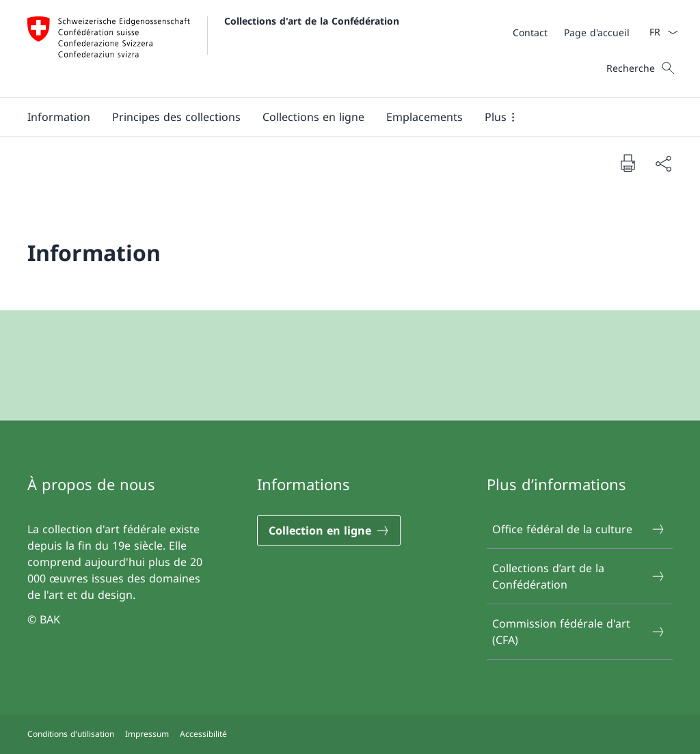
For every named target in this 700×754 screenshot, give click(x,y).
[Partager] (663, 163)
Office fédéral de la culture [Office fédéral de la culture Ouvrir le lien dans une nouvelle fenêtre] (579, 529)
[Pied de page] (350, 734)
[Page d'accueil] (597, 32)
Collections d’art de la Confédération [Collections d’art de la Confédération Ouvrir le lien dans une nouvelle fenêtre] (579, 576)
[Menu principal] (339, 117)
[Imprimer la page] (628, 163)
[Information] (59, 117)
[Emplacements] (425, 117)
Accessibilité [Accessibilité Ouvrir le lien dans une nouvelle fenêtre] (203, 734)
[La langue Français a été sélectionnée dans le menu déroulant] (659, 32)
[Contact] (530, 32)
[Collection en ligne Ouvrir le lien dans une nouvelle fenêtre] (329, 530)
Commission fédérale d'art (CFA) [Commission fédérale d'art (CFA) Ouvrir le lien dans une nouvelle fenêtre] (579, 632)
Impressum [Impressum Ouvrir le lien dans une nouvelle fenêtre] (147, 734)
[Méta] (571, 32)
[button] (176, 117)
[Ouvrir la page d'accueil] (213, 49)
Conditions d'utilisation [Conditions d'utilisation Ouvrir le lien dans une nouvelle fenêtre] (71, 734)
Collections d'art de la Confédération (312, 21)
